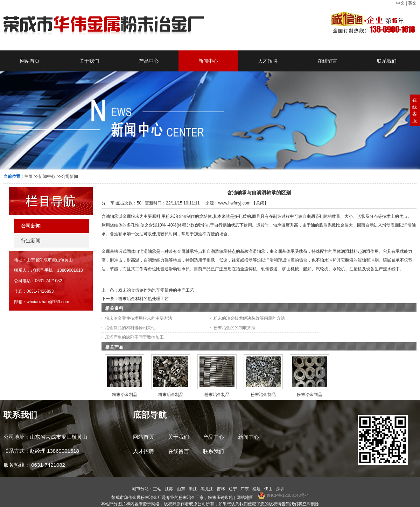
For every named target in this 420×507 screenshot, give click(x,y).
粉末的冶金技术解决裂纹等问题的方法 (249, 318)
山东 (181, 489)
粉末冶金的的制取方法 (234, 328)
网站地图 (245, 498)
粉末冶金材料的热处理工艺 (143, 299)
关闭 (260, 203)
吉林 (221, 489)
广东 (245, 489)
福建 (257, 489)
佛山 (268, 489)
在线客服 (415, 110)
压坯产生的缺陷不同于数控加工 (134, 337)
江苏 (169, 489)
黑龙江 (207, 489)
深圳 (280, 489)
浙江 (193, 489)
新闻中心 (47, 176)
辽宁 (233, 489)
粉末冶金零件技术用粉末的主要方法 (139, 318)
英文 (412, 3)
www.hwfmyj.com (234, 203)
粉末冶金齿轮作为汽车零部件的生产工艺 (156, 290)
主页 (28, 176)
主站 (157, 489)
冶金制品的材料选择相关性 (130, 328)
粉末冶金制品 (125, 395)
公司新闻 (70, 176)
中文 (400, 3)
